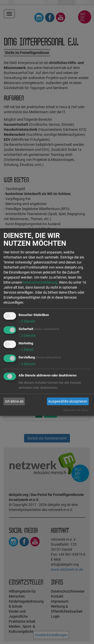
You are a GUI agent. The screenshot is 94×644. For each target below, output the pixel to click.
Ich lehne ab (14, 401)
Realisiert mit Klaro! (76, 410)
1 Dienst (26, 350)
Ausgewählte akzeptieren (68, 401)
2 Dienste (27, 321)
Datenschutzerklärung (40, 282)
